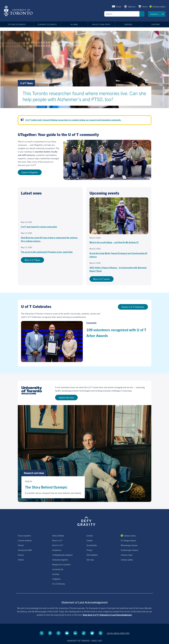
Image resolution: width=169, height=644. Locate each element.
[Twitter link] (42, 633)
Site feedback (92, 555)
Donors (128, 24)
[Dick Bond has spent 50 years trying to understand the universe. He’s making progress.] (50, 237)
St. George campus (128, 540)
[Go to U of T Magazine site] (85, 393)
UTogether (56, 579)
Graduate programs (60, 560)
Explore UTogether (30, 172)
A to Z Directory (59, 584)
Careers (90, 540)
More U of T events (102, 279)
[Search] (122, 14)
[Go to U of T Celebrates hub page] (84, 313)
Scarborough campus (129, 550)
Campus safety (127, 560)
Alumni (74, 24)
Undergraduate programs (62, 555)
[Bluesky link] (92, 633)
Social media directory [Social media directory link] (118, 633)
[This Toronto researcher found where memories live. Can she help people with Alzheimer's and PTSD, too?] (85, 94)
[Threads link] (101, 633)
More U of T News (32, 260)
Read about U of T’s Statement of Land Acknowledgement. (107, 615)
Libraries (56, 574)
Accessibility (92, 545)
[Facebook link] (50, 633)
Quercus (132, 6)
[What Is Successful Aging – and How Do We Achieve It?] (119, 221)
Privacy (89, 550)
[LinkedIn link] (75, 633)
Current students (47, 24)
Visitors (156, 24)
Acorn (145, 6)
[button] (157, 14)
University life (58, 569)
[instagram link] (58, 633)
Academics (57, 550)
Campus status (159, 6)
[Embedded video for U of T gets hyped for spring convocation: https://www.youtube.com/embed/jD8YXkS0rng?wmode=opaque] (50, 208)
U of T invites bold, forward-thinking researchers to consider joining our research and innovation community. (73, 120)
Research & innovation (61, 564)
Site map (90, 560)
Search (142, 14)
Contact (90, 536)
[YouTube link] (67, 633)
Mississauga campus (129, 545)
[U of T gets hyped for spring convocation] (50, 213)
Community (91, 323)
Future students (17, 24)
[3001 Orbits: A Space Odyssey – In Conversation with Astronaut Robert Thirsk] (119, 267)
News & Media (58, 536)
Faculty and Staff (101, 24)
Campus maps (127, 555)
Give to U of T (58, 545)
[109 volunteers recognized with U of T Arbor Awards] (52, 342)
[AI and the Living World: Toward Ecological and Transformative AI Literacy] (119, 253)
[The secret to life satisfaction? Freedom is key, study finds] (50, 250)
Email (119, 6)
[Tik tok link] (84, 633)
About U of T (57, 540)
